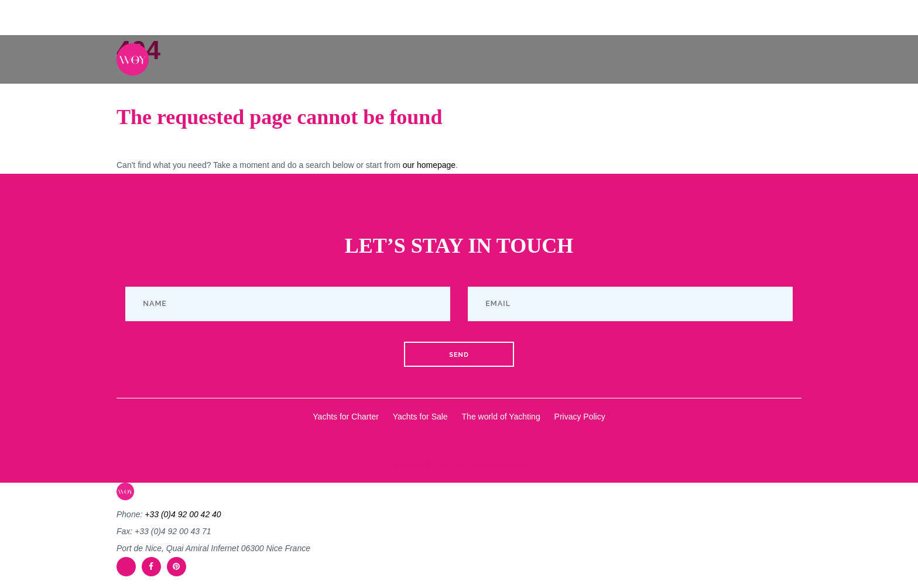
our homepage (429, 165)
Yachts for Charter (346, 417)
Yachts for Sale (420, 417)
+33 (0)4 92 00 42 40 (183, 514)
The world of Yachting (501, 417)
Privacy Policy (580, 417)
